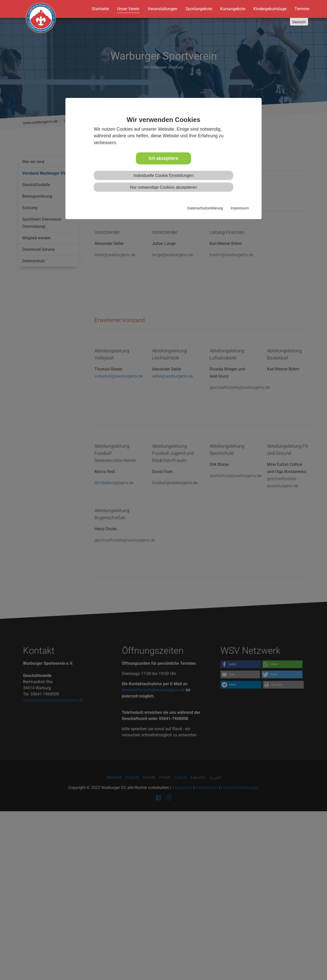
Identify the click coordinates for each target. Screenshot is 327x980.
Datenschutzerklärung (205, 208)
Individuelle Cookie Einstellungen (164, 176)
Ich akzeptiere (163, 158)
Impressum (240, 208)
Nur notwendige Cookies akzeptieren (163, 187)
